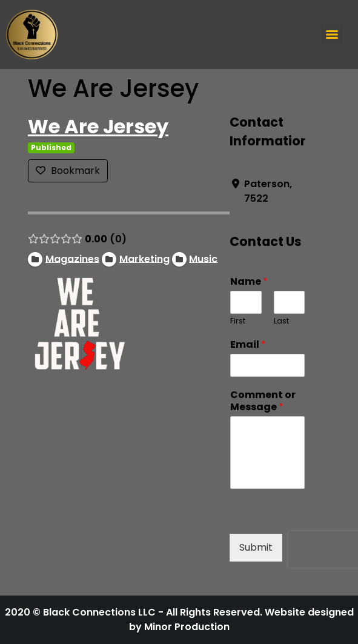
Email (248, 345)
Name (249, 282)
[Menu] (332, 35)
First (238, 321)
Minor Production (187, 627)
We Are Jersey (98, 126)
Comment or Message (263, 402)
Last (281, 321)
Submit (256, 547)
